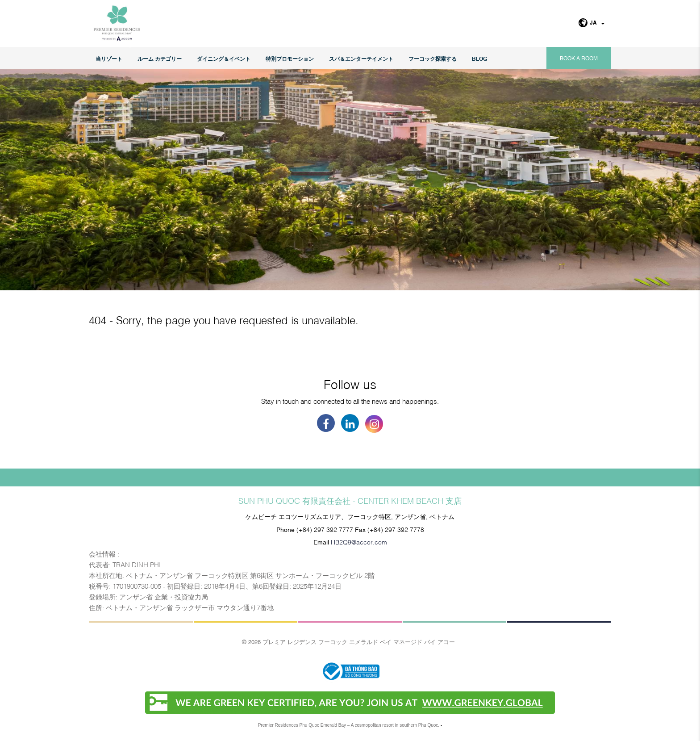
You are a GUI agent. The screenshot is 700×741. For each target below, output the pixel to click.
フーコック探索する (433, 58)
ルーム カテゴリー (160, 58)
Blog (479, 58)
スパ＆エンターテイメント (361, 58)
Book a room (579, 58)
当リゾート (109, 58)
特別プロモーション (290, 58)
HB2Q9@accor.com (359, 542)
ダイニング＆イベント (224, 58)
